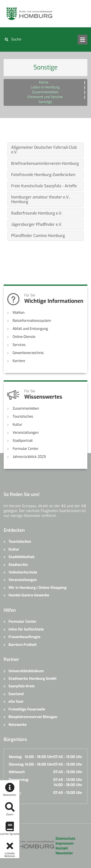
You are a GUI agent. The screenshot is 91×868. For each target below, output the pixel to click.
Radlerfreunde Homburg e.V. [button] (37, 213)
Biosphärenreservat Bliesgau (33, 717)
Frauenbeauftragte (25, 637)
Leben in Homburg (45, 87)
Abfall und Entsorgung (30, 329)
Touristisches (23, 417)
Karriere (19, 361)
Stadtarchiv (18, 565)
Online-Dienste (24, 337)
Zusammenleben (45, 92)
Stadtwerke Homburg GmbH (32, 679)
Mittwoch (17, 772)
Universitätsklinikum (26, 671)
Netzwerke (18, 725)
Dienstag (16, 764)
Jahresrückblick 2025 (29, 457)
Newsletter (64, 853)
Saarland (16, 694)
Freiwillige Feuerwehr (27, 709)
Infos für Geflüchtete (26, 629)
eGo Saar (16, 701)
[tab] (45, 150)
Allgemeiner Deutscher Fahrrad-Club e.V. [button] (44, 150)
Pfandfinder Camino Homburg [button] (38, 236)
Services (19, 345)
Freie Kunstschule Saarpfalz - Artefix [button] (44, 186)
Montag (15, 757)
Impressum (65, 843)
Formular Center (26, 449)
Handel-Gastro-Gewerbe (29, 595)
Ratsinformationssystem (32, 321)
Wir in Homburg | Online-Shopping (37, 588)
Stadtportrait (23, 441)
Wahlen (19, 313)
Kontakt (62, 848)
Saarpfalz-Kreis (22, 686)
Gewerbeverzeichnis (28, 353)
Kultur (17, 425)
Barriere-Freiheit (23, 645)
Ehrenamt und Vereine (45, 97)
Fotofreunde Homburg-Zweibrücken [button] (43, 175)
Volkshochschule (23, 572)
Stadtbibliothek (21, 557)
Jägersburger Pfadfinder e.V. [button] (37, 224)
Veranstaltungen (26, 433)
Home (44, 83)
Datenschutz (65, 839)
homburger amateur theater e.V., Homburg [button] (41, 199)
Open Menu (83, 39)
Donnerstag (19, 780)
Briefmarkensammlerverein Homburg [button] (45, 163)
